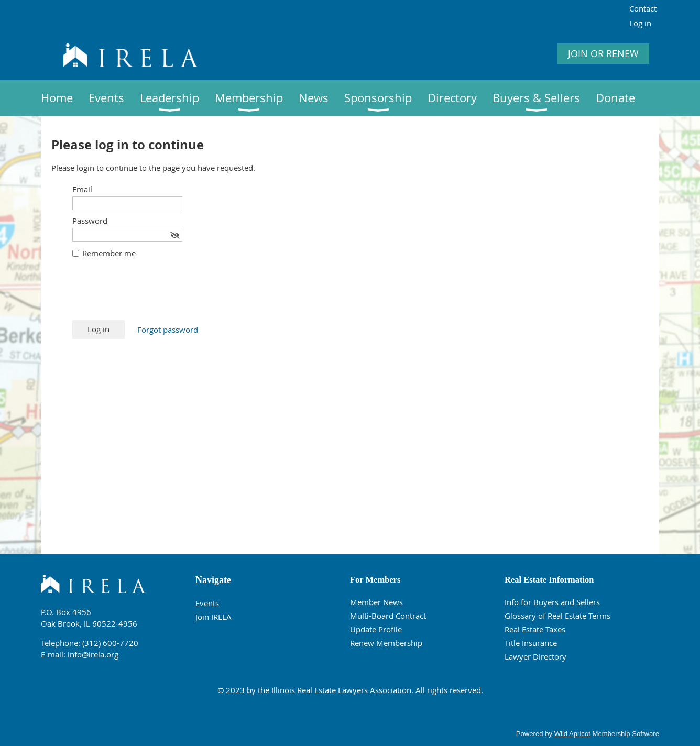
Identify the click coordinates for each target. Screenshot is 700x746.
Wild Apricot (572, 734)
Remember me (109, 253)
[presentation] (152, 294)
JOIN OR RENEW (603, 53)
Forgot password (168, 330)
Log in (640, 23)
